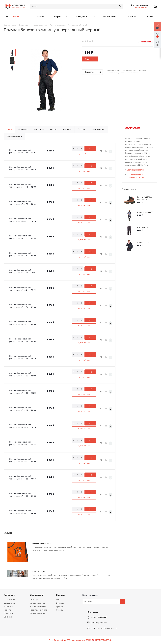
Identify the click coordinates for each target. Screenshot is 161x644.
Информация (37, 595)
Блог (58, 599)
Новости (8, 610)
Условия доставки (38, 606)
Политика (8, 613)
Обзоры (60, 610)
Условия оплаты (37, 603)
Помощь (34, 599)
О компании (9, 599)
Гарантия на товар (38, 610)
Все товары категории (136, 170)
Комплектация (38, 571)
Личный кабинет (38, 613)
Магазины (8, 606)
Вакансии (8, 617)
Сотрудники (9, 603)
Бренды (60, 606)
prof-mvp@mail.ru (99, 622)
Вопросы (60, 603)
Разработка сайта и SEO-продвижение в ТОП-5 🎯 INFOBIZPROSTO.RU (81, 640)
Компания (9, 595)
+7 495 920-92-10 (141, 5)
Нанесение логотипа (41, 543)
